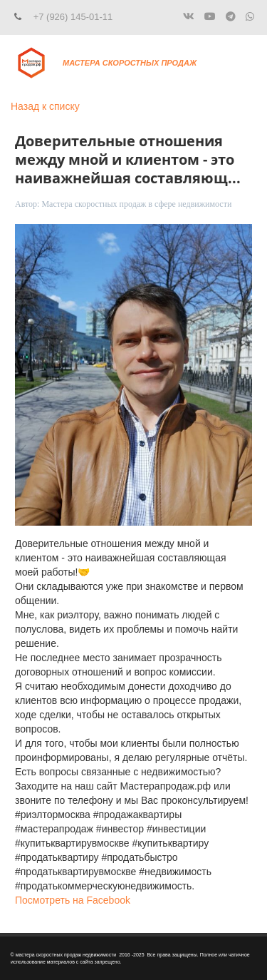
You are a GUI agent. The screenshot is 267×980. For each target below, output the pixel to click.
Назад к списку (45, 106)
